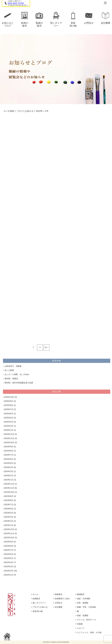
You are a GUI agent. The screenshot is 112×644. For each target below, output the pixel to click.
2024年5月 (9, 463)
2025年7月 (9, 409)
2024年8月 (9, 451)
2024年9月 (9, 447)
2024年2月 (9, 476)
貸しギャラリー (39, 603)
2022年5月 (9, 558)
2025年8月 (9, 405)
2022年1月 (9, 575)
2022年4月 (9, 562)
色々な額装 (9, 370)
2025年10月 (9, 397)
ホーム (35, 594)
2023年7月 (9, 505)
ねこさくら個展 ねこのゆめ (17, 374)
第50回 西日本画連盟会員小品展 (19, 383)
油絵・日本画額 (84, 599)
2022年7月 (9, 550)
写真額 (80, 624)
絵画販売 (36, 599)
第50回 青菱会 (11, 379)
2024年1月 (9, 480)
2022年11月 (9, 533)
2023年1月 (9, 525)
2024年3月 (9, 471)
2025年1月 (9, 430)
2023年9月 (9, 496)
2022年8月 (9, 546)
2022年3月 (9, 566)
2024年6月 (9, 459)
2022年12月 (9, 529)
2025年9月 (9, 401)
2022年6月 (9, 554)
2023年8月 (9, 500)
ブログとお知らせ (40, 607)
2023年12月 (9, 484)
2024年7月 (9, 455)
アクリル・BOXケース (86, 620)
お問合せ (59, 603)
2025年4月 (9, 422)
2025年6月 (9, 414)
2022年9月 (9, 542)
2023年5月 (9, 513)
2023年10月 (9, 492)
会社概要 (59, 607)
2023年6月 (9, 509)
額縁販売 (81, 594)
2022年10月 (9, 538)
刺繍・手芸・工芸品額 (86, 607)
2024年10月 (9, 443)
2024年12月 (9, 434)
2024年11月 (9, 438)
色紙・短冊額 (83, 616)
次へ (47, 347)
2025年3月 (9, 426)
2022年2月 (9, 571)
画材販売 (59, 594)
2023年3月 (9, 517)
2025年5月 (9, 418)
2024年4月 (9, 467)
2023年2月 (9, 521)
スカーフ (81, 628)
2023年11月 (9, 488)
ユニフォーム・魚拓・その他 (89, 632)
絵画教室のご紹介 (62, 599)
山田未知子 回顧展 (13, 366)
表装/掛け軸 (38, 611)
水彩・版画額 (83, 603)
